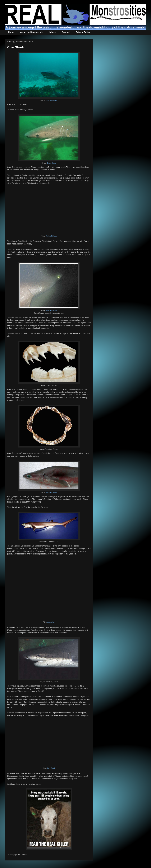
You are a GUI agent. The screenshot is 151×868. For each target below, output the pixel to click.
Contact (66, 32)
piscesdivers (51, 622)
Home (11, 32)
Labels (52, 32)
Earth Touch (51, 768)
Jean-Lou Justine (52, 492)
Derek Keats (52, 163)
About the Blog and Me (31, 32)
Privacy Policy (83, 32)
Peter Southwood (51, 100)
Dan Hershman (51, 311)
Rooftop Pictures (51, 236)
